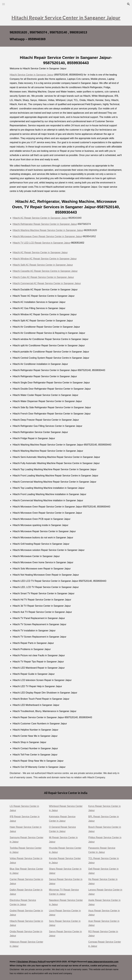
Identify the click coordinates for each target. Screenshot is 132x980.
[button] (4, 4)
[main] (66, 17)
